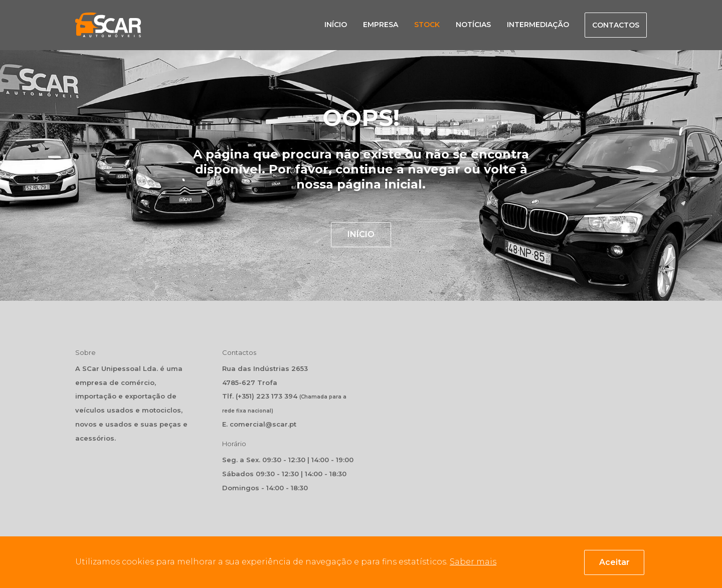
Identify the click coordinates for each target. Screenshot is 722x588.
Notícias (473, 25)
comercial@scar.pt (263, 424)
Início (336, 25)
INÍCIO (361, 235)
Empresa (381, 25)
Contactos (616, 25)
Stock (427, 25)
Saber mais (473, 562)
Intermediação (538, 25)
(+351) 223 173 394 (266, 396)
